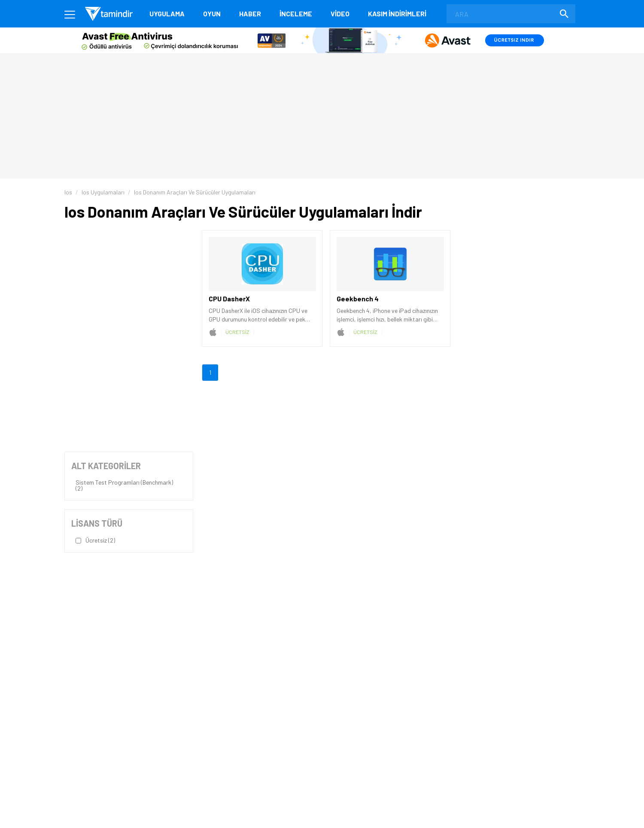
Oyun (212, 14)
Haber (250, 14)
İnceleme (296, 14)
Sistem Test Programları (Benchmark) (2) (124, 485)
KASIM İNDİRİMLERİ (397, 14)
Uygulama (167, 14)
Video (340, 14)
